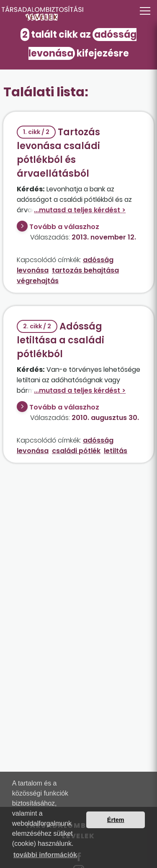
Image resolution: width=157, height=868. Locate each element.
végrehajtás (38, 281)
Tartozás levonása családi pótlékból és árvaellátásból (58, 153)
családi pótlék (76, 451)
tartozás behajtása (85, 270)
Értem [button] (116, 820)
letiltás (116, 451)
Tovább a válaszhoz (64, 227)
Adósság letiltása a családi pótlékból (60, 340)
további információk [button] (45, 855)
